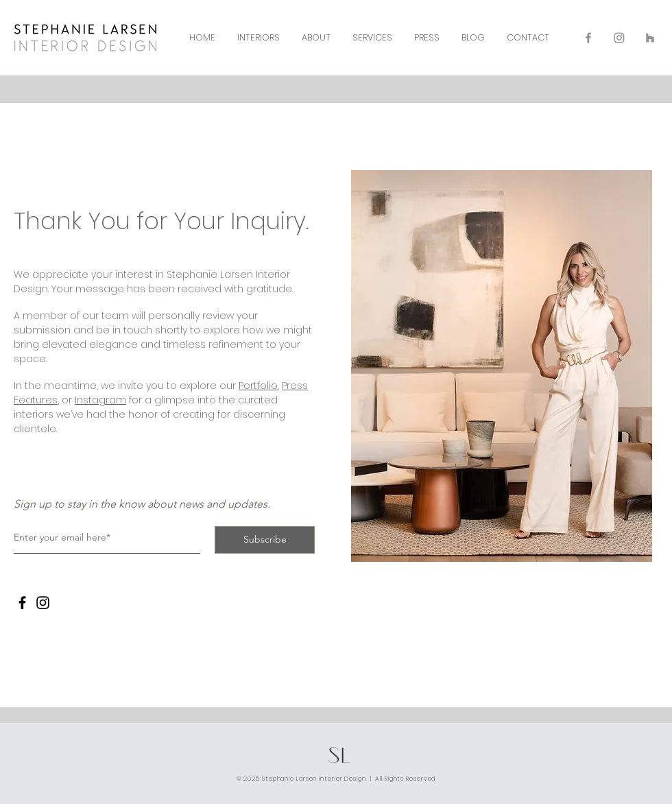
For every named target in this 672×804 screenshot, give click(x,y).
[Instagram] (43, 603)
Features (36, 400)
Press (295, 386)
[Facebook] (22, 603)
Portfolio (258, 386)
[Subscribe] (265, 540)
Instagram (100, 400)
